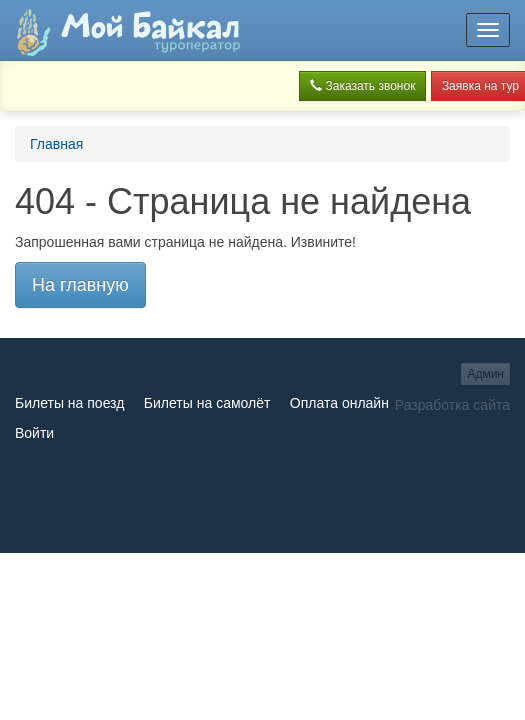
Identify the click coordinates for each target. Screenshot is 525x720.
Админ (485, 374)
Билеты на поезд (69, 403)
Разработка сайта (452, 405)
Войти (34, 433)
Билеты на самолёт (207, 403)
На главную (80, 285)
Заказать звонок (362, 86)
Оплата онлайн (339, 403)
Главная (56, 144)
